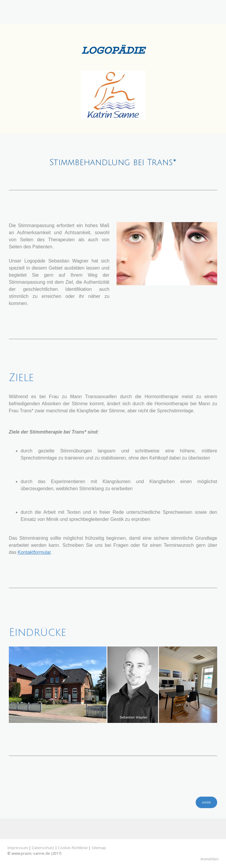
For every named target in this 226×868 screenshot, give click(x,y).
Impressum (18, 848)
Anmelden (210, 859)
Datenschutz (43, 848)
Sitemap (99, 848)
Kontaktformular (34, 552)
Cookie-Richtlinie (73, 848)
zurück (206, 802)
